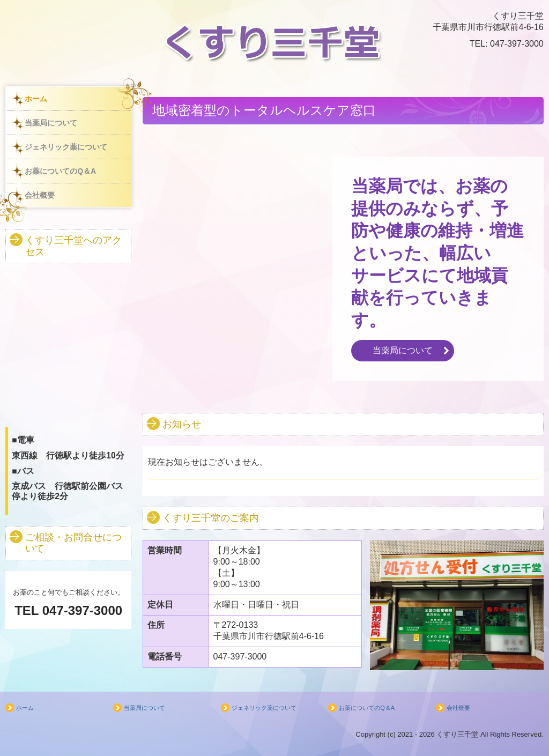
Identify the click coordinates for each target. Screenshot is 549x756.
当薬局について (51, 123)
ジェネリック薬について (66, 147)
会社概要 (40, 195)
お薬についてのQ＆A (60, 171)
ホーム (36, 99)
